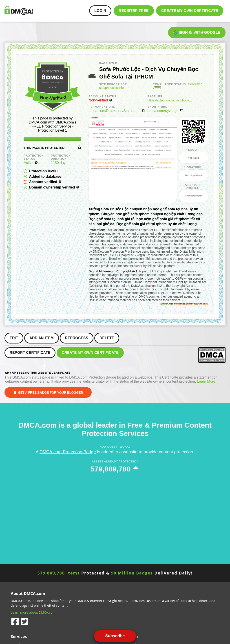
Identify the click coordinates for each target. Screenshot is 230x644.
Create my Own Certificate (190, 11)
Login (100, 11)
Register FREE (134, 11)
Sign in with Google (197, 33)
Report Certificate (30, 353)
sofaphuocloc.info (112, 88)
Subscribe (115, 636)
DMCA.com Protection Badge (68, 452)
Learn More (206, 381)
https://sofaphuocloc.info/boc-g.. (170, 100)
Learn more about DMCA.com (33, 612)
